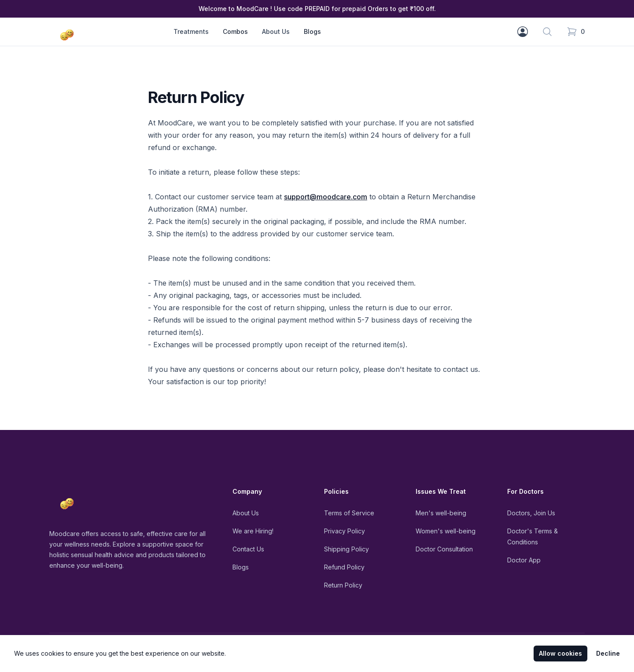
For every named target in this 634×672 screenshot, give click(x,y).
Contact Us (248, 549)
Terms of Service (349, 513)
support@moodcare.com (326, 197)
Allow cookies (560, 653)
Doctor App (524, 560)
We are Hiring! (253, 531)
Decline (608, 653)
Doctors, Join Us (531, 513)
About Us (246, 513)
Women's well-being (446, 531)
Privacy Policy (345, 531)
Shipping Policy (346, 549)
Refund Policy (344, 567)
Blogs (312, 31)
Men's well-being (441, 513)
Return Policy (343, 585)
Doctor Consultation (444, 549)
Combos (235, 31)
